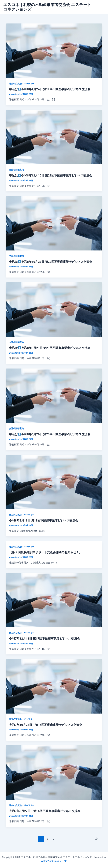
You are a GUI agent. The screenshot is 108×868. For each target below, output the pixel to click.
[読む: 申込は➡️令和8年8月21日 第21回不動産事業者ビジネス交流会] (54, 309)
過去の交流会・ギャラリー (22, 84)
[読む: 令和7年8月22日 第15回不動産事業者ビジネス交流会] (54, 772)
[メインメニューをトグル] (101, 7)
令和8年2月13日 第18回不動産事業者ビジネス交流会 (44, 520)
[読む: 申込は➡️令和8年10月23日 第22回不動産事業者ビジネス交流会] (54, 223)
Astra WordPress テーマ (54, 861)
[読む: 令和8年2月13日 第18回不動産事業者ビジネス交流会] (54, 482)
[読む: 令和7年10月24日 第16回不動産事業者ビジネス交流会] (54, 686)
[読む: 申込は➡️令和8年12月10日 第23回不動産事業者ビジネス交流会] (54, 137)
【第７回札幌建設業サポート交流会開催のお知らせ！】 (45, 552)
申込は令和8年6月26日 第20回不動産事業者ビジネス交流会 (50, 434)
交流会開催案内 (16, 170)
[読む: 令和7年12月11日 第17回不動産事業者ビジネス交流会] (54, 600)
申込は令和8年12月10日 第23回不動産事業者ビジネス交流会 (51, 175)
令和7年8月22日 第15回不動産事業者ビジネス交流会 (45, 811)
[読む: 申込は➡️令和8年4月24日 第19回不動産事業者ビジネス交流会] (54, 51)
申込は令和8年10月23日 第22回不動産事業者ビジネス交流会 (51, 262)
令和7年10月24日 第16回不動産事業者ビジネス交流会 (46, 725)
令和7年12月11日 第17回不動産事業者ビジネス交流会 (44, 638)
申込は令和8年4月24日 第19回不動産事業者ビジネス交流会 (50, 89)
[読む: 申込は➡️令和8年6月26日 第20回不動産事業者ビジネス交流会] (54, 396)
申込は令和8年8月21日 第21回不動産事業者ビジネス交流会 (50, 348)
